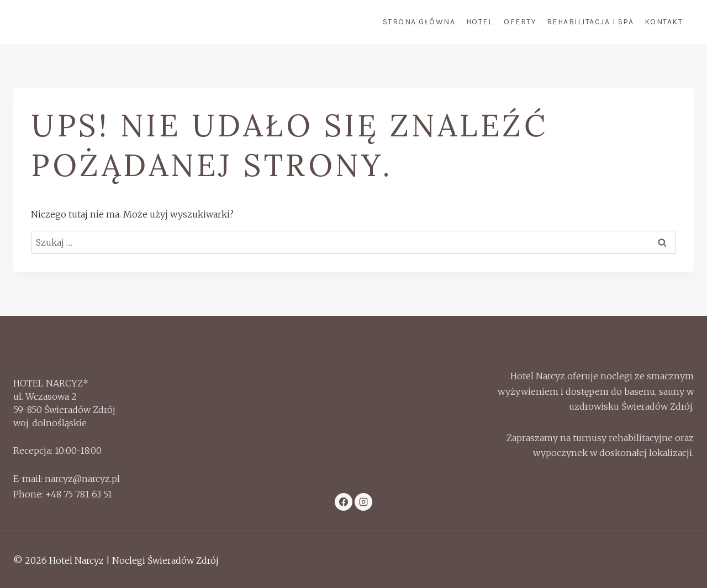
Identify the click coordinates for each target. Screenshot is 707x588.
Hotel (480, 22)
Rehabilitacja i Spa (590, 22)
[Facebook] (344, 502)
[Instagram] (363, 502)
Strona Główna (419, 22)
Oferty (520, 22)
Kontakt (664, 22)
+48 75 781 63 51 (79, 494)
